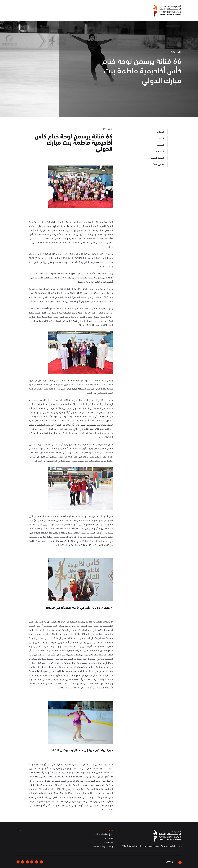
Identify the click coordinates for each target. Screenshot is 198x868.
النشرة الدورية (157, 158)
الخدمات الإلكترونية (27, 13)
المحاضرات (109, 842)
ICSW (43, 13)
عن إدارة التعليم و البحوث (103, 834)
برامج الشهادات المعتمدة (103, 846)
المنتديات (109, 838)
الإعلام (77, 13)
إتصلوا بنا (38, 6)
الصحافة (160, 151)
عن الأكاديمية (90, 13)
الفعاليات (65, 13)
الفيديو (160, 145)
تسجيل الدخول (174, 862)
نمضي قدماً (158, 164)
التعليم (53, 13)
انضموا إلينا (50, 6)
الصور (161, 138)
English (27, 6)
